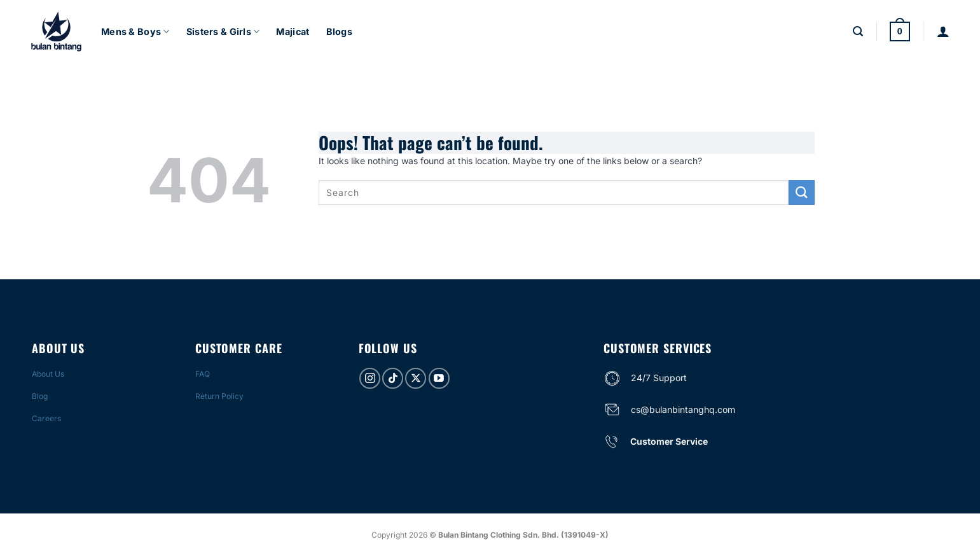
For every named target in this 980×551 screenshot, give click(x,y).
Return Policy (219, 396)
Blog (40, 396)
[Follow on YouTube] (439, 378)
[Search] (858, 31)
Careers (46, 418)
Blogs (339, 31)
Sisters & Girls (223, 31)
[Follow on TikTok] (393, 378)
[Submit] (801, 192)
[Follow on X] (416, 378)
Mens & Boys (135, 31)
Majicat (293, 31)
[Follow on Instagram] (370, 378)
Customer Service (669, 441)
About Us (48, 374)
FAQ (203, 374)
